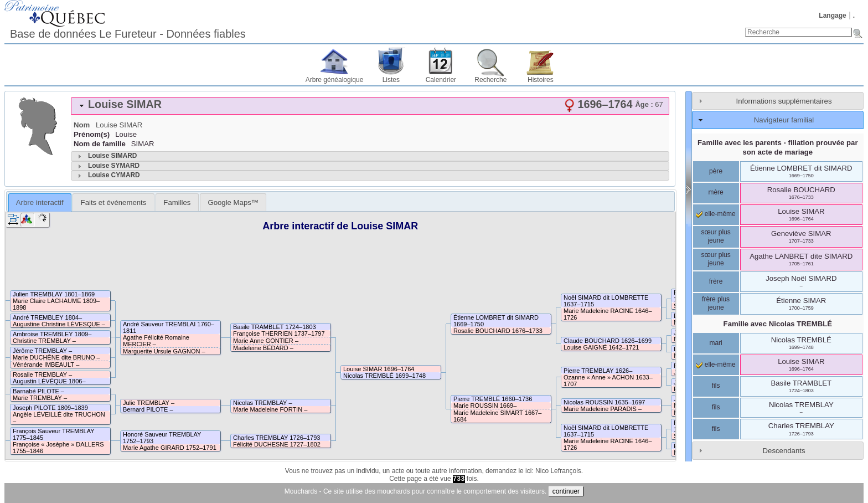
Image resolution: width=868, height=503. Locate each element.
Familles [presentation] (177, 202)
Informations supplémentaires (784, 101)
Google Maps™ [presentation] (233, 202)
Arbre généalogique (335, 80)
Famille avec (778, 324)
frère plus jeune (716, 304)
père (716, 171)
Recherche (490, 80)
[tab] (370, 106)
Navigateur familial (784, 120)
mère (715, 192)
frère (716, 281)
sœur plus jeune (715, 237)
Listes (391, 80)
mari (715, 343)
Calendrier (441, 80)
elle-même (715, 214)
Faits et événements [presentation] (114, 202)
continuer (566, 491)
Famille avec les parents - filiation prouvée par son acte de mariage (778, 147)
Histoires (541, 80)
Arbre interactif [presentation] (40, 202)
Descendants (784, 451)
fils (716, 386)
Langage (832, 16)
